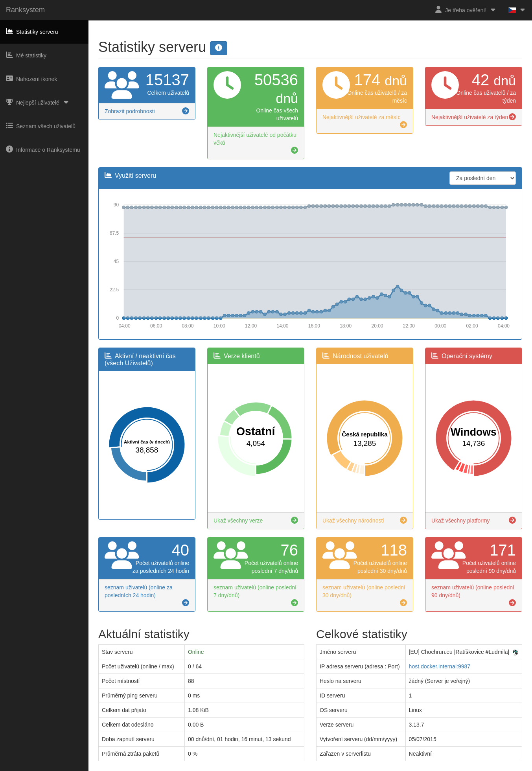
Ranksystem (25, 10)
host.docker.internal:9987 (440, 666)
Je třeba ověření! (466, 10)
